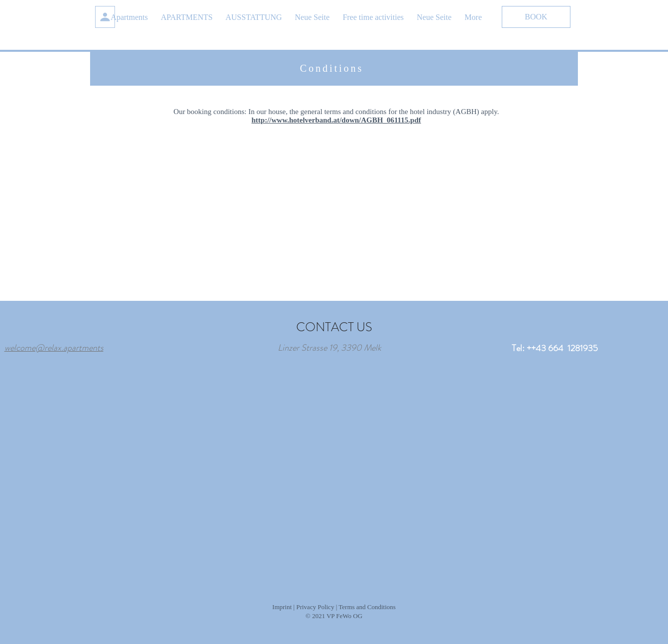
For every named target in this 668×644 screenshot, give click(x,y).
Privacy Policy (315, 607)
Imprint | (283, 607)
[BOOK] (536, 17)
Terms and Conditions (367, 607)
